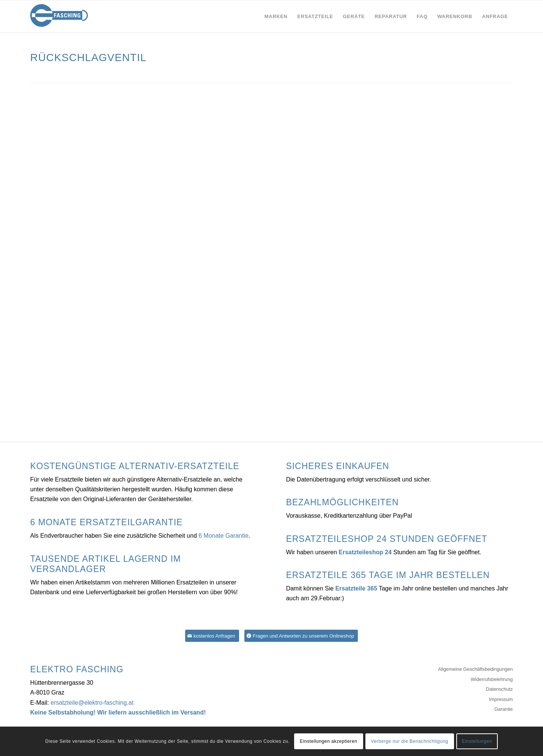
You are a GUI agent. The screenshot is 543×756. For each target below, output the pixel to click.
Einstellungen (477, 741)
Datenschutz (499, 689)
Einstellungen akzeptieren (328, 741)
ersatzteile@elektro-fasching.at (92, 703)
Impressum (501, 699)
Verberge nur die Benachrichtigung (410, 741)
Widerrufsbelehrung (492, 679)
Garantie (504, 709)
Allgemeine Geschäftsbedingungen (475, 669)
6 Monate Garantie (224, 536)
